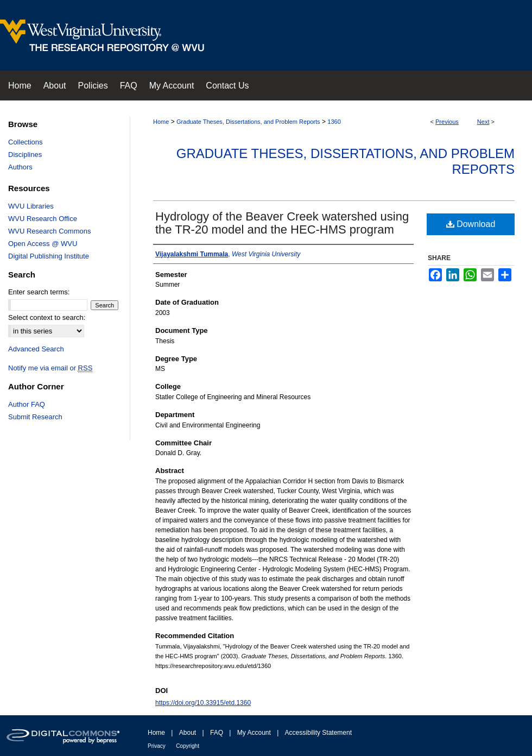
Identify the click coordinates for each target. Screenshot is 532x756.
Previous (447, 122)
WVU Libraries (31, 206)
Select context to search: (47, 317)
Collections (26, 142)
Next (483, 122)
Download (471, 224)
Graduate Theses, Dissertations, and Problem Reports (248, 122)
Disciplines (25, 155)
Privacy (157, 746)
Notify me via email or (50, 368)
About (188, 733)
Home (161, 122)
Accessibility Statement (318, 733)
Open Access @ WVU (43, 244)
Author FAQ (27, 404)
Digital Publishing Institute (49, 256)
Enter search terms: (39, 292)
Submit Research (35, 417)
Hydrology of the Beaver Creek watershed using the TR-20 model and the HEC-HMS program (282, 223)
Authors (20, 167)
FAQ (217, 733)
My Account (254, 733)
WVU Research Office (43, 219)
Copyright (188, 746)
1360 (334, 122)
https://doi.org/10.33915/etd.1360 (203, 703)
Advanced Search (36, 349)
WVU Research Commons (49, 231)
